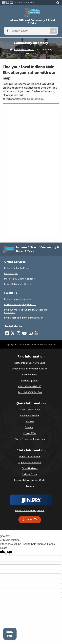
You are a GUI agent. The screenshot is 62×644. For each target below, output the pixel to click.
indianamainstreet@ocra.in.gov (25, 99)
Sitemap (30, 427)
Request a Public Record (18, 268)
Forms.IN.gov (11, 273)
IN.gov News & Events (30, 463)
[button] (58, 3)
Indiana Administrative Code (30, 480)
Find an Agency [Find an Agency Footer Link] (30, 381)
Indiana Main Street (24, 50)
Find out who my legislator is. (20, 304)
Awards (30, 486)
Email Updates (30, 468)
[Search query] (30, 31)
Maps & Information (30, 457)
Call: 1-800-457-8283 (30, 386)
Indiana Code (30, 474)
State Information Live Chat (30, 363)
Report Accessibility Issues (30, 510)
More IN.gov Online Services (20, 279)
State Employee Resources (30, 439)
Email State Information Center (30, 369)
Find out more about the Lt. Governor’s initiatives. (26, 311)
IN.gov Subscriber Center (18, 284)
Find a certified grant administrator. (24, 318)
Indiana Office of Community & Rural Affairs (32, 22)
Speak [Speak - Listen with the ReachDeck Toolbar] (29, 520)
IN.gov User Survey (30, 410)
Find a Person (30, 375)
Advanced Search (30, 416)
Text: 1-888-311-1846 (30, 392)
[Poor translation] (8, 552)
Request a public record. (18, 299)
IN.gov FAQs (30, 433)
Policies (30, 422)
